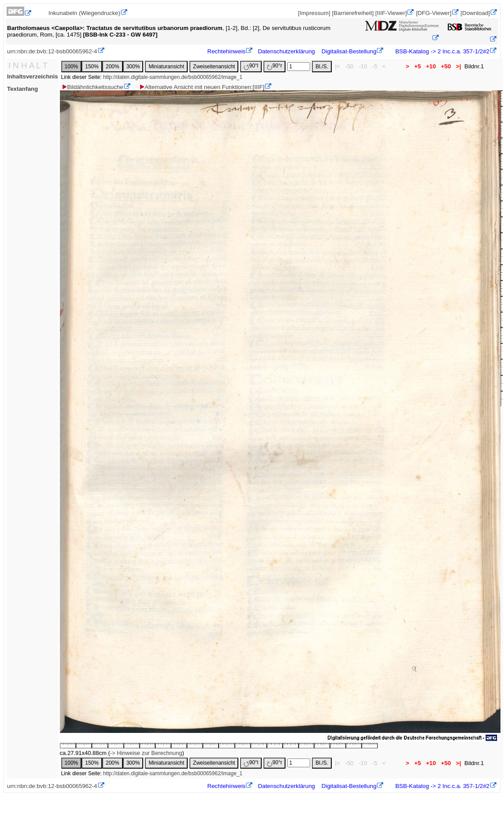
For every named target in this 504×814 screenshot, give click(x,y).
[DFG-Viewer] (434, 13)
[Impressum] (314, 13)
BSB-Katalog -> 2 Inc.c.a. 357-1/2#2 (442, 51)
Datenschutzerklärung (286, 51)
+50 (446, 66)
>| (458, 66)
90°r (274, 66)
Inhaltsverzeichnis (33, 76)
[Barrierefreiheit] (353, 13)
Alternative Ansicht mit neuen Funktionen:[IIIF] (202, 87)
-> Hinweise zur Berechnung (146, 753)
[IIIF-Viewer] (391, 13)
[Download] (475, 13)
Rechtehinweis (227, 51)
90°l (251, 66)
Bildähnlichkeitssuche (92, 87)
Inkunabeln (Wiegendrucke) (84, 13)
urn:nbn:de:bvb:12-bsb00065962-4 (52, 51)
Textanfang (22, 89)
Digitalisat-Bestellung (349, 51)
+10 (431, 66)
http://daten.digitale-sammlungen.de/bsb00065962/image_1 (173, 77)
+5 (418, 66)
